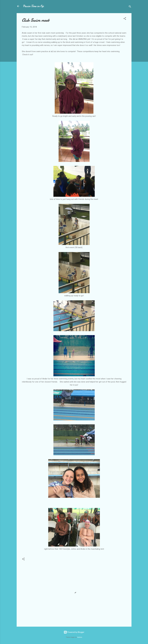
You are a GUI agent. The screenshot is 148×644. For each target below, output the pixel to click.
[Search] (130, 7)
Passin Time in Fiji (33, 6)
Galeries (80, 637)
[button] (125, 19)
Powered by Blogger (74, 632)
